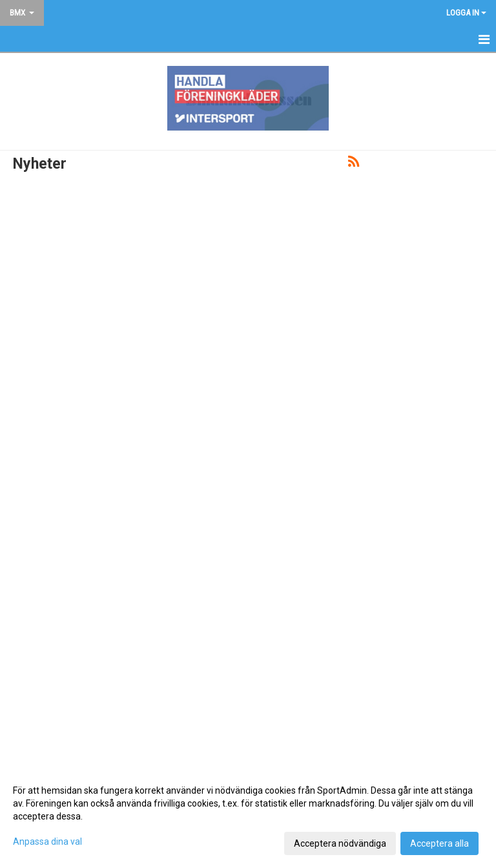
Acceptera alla (439, 843)
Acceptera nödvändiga (340, 843)
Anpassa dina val (47, 842)
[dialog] (248, 816)
